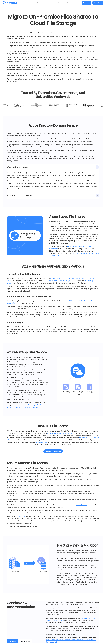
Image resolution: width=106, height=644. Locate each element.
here (21, 189)
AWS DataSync (42, 442)
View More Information (53, 451)
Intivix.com (21, 516)
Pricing (69, 3)
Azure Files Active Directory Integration (60, 281)
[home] (10, 3)
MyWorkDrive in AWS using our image (61, 433)
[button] (31, 3)
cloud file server (82, 505)
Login (79, 3)
